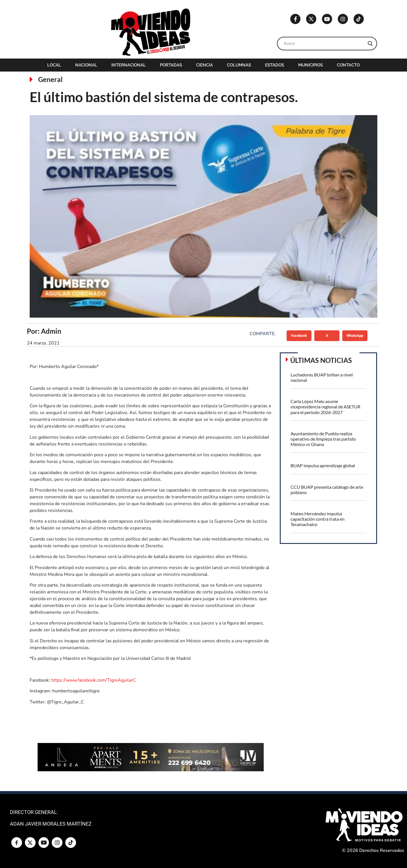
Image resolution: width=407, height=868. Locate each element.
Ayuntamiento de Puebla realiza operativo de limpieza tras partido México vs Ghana (323, 439)
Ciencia (204, 65)
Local (54, 65)
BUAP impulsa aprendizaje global (323, 465)
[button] (299, 336)
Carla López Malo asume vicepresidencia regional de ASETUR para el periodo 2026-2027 (325, 407)
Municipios (310, 65)
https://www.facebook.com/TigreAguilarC (94, 680)
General (50, 79)
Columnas (239, 65)
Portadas (171, 65)
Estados (275, 65)
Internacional (129, 65)
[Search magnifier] (370, 44)
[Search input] (324, 44)
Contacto (348, 65)
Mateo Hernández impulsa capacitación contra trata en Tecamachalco (318, 519)
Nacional (86, 65)
